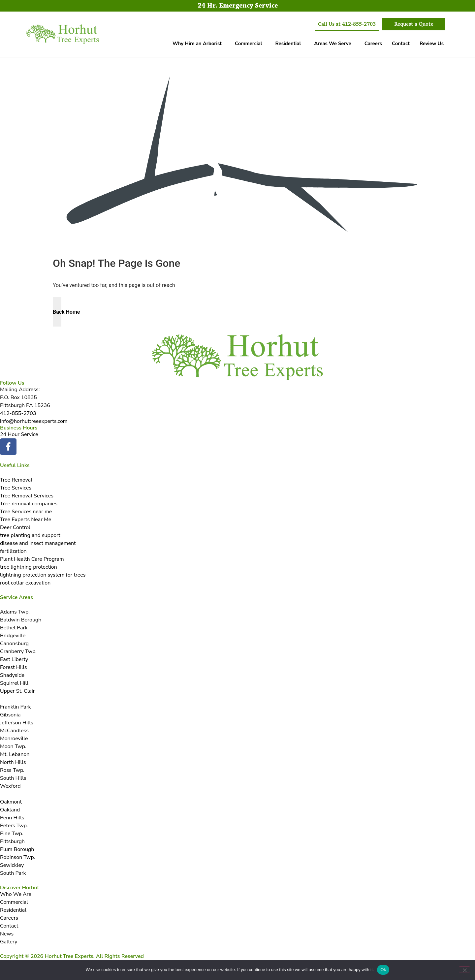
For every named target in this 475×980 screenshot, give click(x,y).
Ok (383, 970)
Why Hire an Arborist (197, 44)
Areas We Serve (332, 44)
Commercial (248, 44)
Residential (288, 44)
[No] (464, 969)
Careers (373, 44)
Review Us (432, 44)
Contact (401, 44)
